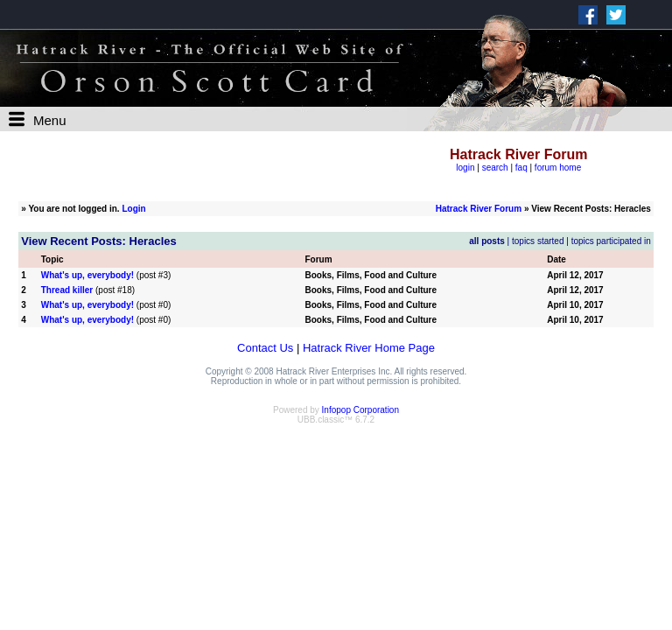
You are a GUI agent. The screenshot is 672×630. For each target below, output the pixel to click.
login (465, 168)
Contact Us (265, 348)
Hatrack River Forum (479, 209)
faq (521, 168)
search (495, 168)
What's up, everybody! (87, 275)
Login (133, 209)
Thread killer (67, 290)
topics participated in (611, 241)
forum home (558, 168)
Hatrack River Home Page (369, 348)
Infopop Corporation (360, 410)
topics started (538, 241)
